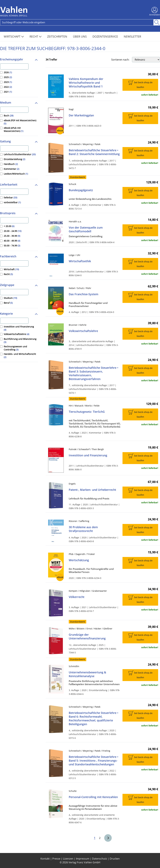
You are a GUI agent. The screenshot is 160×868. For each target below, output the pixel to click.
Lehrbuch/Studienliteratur (20, 154)
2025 (8, 77)
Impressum (83, 859)
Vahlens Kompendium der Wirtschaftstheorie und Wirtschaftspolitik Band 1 (86, 83)
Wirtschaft (14, 36)
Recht (36, 36)
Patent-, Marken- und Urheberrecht (92, 490)
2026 (8, 72)
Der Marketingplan (81, 115)
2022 (8, 87)
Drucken (115, 859)
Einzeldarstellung (14, 159)
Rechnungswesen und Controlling (15, 348)
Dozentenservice (106, 36)
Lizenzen (68, 859)
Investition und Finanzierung (88, 455)
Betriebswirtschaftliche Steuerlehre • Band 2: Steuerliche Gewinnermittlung (94, 152)
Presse (56, 859)
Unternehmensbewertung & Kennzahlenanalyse (87, 674)
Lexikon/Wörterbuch (16, 174)
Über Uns (80, 36)
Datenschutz (100, 859)
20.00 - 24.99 (13, 231)
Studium (10, 298)
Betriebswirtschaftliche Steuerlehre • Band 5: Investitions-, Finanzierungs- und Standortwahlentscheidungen (94, 761)
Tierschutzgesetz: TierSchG (87, 412)
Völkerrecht (77, 597)
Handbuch (11, 164)
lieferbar (10, 198)
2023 (8, 82)
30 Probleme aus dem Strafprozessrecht (83, 529)
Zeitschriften (58, 36)
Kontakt (45, 859)
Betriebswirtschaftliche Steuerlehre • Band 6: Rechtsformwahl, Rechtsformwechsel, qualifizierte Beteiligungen (94, 718)
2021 (8, 92)
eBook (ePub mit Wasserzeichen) (14, 129)
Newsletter (132, 36)
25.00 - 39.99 (12, 236)
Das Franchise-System (84, 294)
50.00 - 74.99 (12, 246)
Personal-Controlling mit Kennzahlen (93, 797)
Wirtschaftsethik (80, 261)
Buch (9, 116)
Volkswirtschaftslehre (16, 334)
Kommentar (11, 169)
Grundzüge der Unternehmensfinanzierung (87, 636)
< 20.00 (9, 226)
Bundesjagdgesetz (81, 190)
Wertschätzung (79, 560)
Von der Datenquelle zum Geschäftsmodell (86, 229)
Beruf (8, 303)
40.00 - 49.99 (12, 241)
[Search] (77, 22)
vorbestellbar (12, 202)
